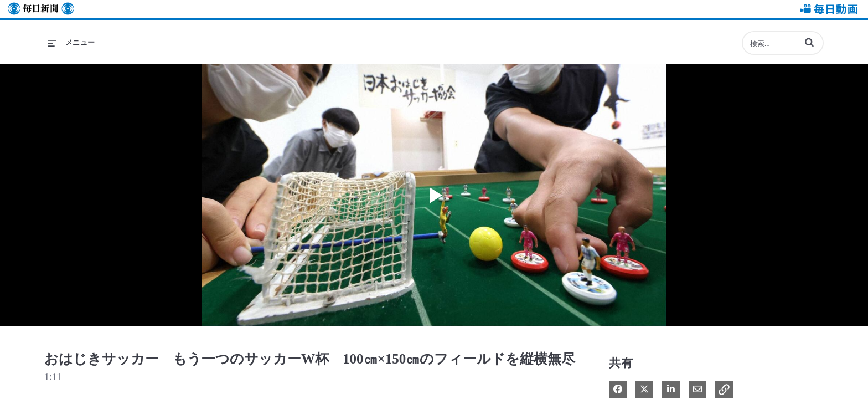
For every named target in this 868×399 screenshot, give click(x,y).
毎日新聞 (41, 9)
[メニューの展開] (71, 43)
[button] (809, 42)
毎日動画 (827, 9)
